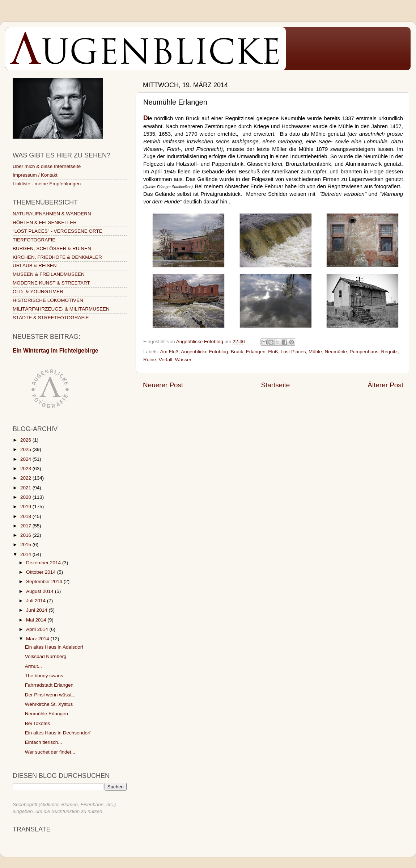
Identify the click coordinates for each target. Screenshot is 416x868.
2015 (26, 545)
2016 (26, 535)
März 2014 (38, 639)
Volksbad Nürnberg (46, 656)
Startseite (275, 385)
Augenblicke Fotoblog (204, 352)
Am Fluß (169, 352)
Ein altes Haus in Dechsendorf (58, 733)
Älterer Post (385, 385)
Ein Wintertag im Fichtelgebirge (56, 351)
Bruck (237, 352)
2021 (26, 488)
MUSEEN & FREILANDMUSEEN (49, 274)
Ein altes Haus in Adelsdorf (54, 647)
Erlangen (256, 352)
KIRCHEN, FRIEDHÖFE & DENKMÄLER (57, 257)
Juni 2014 (37, 610)
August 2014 (41, 591)
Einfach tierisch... (44, 742)
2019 (26, 507)
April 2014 (38, 629)
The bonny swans (44, 676)
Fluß (273, 352)
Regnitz (390, 352)
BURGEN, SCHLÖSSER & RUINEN (52, 248)
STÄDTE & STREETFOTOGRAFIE (51, 318)
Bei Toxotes (38, 723)
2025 (26, 449)
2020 (26, 497)
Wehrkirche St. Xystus (49, 704)
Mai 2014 (37, 620)
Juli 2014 (37, 601)
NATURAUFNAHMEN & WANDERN (52, 214)
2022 (26, 478)
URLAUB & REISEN (35, 266)
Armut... (33, 666)
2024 (26, 459)
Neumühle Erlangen (46, 714)
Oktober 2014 (42, 572)
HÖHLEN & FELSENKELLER (45, 222)
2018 (26, 516)
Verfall (166, 360)
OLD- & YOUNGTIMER (38, 292)
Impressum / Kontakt (35, 175)
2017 (26, 526)
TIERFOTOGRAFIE (34, 240)
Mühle (315, 352)
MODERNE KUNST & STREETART (51, 283)
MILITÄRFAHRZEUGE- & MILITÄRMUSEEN (61, 309)
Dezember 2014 (44, 563)
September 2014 (45, 582)
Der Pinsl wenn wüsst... (50, 695)
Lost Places (293, 352)
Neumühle (336, 352)
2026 (26, 440)
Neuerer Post (163, 385)
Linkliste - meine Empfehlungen (47, 184)
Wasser (183, 360)
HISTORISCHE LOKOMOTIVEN (48, 300)
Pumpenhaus (364, 352)
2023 (26, 469)
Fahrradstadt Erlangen (49, 685)
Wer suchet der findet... (50, 752)
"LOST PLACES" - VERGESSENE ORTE (58, 231)
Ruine (150, 360)
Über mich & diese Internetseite (47, 166)
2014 (26, 554)
